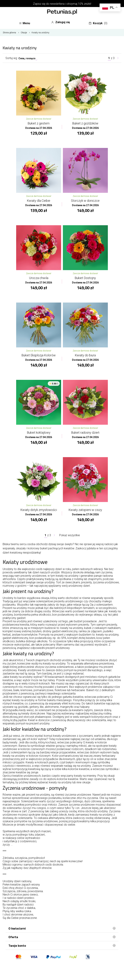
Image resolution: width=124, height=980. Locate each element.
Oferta (62, 937)
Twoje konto (62, 945)
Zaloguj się (61, 22)
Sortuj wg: (12, 58)
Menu (25, 23)
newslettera (57, 4)
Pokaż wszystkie (70, 535)
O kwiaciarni (62, 928)
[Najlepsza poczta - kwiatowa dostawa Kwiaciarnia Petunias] (62, 12)
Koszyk (98, 23)
